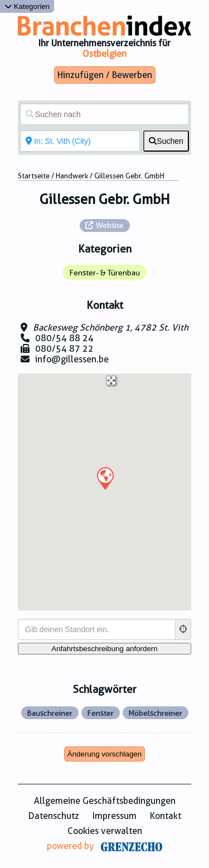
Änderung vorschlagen (104, 754)
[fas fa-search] (166, 141)
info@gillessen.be (72, 359)
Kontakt (166, 816)
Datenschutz (54, 816)
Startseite (34, 176)
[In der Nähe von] (80, 141)
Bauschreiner (50, 713)
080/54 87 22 (64, 349)
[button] (105, 478)
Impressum (115, 816)
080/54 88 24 (64, 338)
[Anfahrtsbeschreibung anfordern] (104, 649)
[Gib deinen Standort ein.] (97, 629)
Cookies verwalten (105, 831)
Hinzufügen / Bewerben (105, 75)
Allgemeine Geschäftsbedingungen (105, 801)
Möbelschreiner (155, 713)
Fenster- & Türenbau (104, 273)
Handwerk (72, 176)
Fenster (100, 713)
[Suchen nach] (104, 114)
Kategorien (27, 6)
